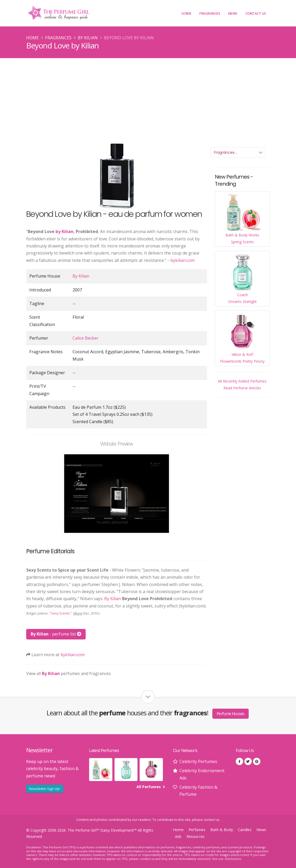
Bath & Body (222, 830)
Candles (245, 830)
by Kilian (64, 231)
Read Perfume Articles (242, 388)
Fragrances (210, 13)
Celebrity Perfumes (198, 761)
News (233, 13)
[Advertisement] (148, 97)
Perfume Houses (231, 714)
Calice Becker (86, 338)
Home (186, 13)
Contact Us (256, 13)
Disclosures (233, 859)
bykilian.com (183, 260)
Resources (196, 836)
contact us (211, 820)
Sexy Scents (60, 613)
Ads (178, 836)
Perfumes (197, 830)
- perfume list (56, 634)
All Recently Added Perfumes (242, 381)
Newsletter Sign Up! (45, 789)
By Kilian (88, 38)
